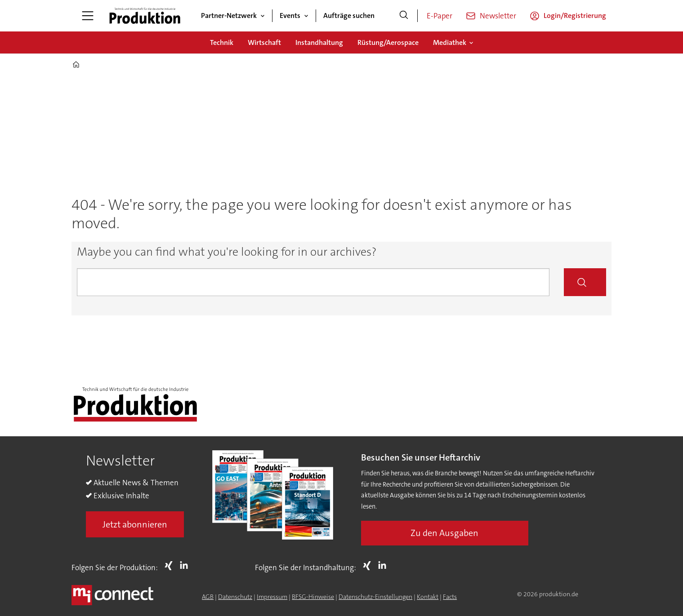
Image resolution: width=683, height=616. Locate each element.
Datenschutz (235, 597)
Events (290, 16)
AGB (208, 597)
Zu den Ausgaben (444, 533)
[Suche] (404, 16)
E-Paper (440, 16)
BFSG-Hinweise (313, 597)
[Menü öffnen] (88, 16)
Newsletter (498, 16)
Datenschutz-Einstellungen (375, 597)
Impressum (272, 597)
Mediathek (450, 42)
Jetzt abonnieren (135, 524)
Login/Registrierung (575, 16)
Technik (222, 42)
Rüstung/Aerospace (388, 42)
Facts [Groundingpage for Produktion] (450, 597)
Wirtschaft (264, 42)
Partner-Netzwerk (229, 16)
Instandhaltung (319, 42)
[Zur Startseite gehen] (145, 16)
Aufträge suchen (349, 16)
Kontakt (428, 597)
